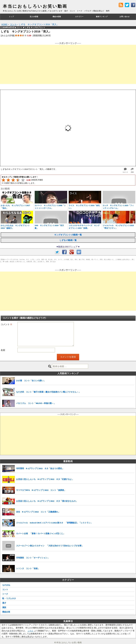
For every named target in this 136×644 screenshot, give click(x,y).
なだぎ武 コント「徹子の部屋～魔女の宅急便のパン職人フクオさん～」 (48, 392)
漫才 (4, 603)
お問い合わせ (125, 17)
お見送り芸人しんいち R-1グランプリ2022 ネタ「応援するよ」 (45, 479)
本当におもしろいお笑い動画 (35, 6)
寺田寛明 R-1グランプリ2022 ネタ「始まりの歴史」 (40, 468)
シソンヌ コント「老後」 (28, 568)
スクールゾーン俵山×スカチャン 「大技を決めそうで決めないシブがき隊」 (50, 546)
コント (5, 589)
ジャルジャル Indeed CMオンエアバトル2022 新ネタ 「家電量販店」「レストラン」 (54, 523)
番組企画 (6, 612)
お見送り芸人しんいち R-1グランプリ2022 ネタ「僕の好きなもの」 (47, 501)
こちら (31, 631)
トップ (11, 17)
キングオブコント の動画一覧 (68, 235)
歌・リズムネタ (9, 598)
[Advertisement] (68, 64)
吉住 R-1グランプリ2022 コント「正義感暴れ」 (38, 512)
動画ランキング (102, 17)
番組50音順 (57, 17)
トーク (5, 594)
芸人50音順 (34, 17)
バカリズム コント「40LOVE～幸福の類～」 (36, 403)
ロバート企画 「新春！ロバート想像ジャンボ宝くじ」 (41, 533)
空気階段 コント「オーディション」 (33, 558)
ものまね (6, 585)
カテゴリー (79, 17)
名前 (3, 350)
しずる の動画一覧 (68, 240)
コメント (6, 324)
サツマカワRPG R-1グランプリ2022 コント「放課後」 (41, 490)
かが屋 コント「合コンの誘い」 (31, 381)
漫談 (4, 607)
